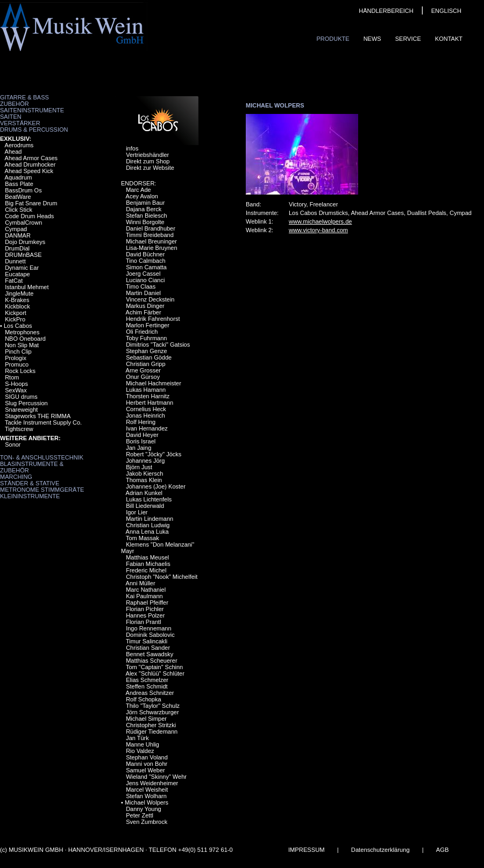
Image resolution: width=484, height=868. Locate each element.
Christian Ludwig (148, 525)
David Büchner (145, 254)
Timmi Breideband (150, 235)
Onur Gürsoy (143, 377)
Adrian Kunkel (144, 493)
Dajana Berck (144, 209)
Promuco (17, 364)
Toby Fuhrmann (146, 338)
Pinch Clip (18, 351)
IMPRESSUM (307, 850)
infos (132, 148)
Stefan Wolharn (146, 796)
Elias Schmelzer (147, 680)
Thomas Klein (144, 480)
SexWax (16, 390)
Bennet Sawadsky (150, 654)
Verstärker (20, 123)
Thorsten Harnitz (148, 396)
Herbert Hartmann (150, 403)
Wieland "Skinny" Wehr (156, 777)
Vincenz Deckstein (150, 299)
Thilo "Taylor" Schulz (153, 706)
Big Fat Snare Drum (31, 203)
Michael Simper (146, 719)
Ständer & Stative (30, 483)
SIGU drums (21, 397)
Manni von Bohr (147, 764)
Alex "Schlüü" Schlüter (155, 673)
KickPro (15, 319)
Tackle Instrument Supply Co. (43, 422)
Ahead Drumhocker (30, 164)
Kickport (16, 313)
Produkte (333, 39)
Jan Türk (137, 738)
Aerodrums (19, 145)
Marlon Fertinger (148, 325)
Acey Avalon (142, 196)
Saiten (11, 117)
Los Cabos (18, 326)
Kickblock (17, 306)
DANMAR (18, 235)
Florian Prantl (143, 622)
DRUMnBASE (23, 255)
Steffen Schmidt (147, 686)
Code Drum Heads (29, 216)
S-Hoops (16, 384)
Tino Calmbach (146, 261)
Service (408, 39)
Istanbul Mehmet (27, 287)
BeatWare (18, 197)
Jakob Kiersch (144, 474)
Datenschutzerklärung (380, 850)
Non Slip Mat (22, 345)
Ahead (13, 152)
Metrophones (22, 332)
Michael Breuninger (151, 241)
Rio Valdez (140, 751)
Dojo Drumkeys (25, 242)
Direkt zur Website (150, 168)
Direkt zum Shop (148, 161)
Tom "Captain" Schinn (154, 667)
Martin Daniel (143, 293)
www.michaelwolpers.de (320, 221)
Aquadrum (19, 177)
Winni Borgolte (145, 222)
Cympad (16, 229)
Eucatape (17, 274)
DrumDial (17, 248)
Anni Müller (141, 583)
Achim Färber (144, 312)
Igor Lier (137, 512)
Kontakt (449, 39)
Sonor (13, 444)
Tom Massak (143, 538)
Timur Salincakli (147, 641)
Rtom (12, 377)
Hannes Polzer (145, 615)
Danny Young (143, 809)
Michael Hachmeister (154, 383)
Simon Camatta (146, 267)
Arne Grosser (143, 370)
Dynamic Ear (22, 268)
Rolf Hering (141, 422)
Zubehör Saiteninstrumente (32, 107)
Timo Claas (141, 286)
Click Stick (19, 210)
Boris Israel (141, 441)
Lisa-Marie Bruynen (151, 248)
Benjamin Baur (145, 203)
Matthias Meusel (147, 557)
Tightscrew (19, 429)
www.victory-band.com (318, 230)
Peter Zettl (140, 815)
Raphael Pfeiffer (147, 602)
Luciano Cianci (145, 280)
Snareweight (21, 410)
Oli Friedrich (142, 332)
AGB (443, 850)
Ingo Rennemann (148, 628)
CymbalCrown (23, 223)
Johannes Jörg (145, 461)
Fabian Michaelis (148, 564)
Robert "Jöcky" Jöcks (154, 454)
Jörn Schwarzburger (152, 712)
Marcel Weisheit (147, 790)
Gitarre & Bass (24, 97)
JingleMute (19, 293)
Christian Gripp (145, 364)
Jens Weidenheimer (152, 783)
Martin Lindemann (150, 519)
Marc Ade (138, 190)
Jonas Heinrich (145, 415)
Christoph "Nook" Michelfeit (162, 577)
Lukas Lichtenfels (149, 499)
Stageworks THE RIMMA (38, 416)
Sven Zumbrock (147, 822)
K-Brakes (17, 300)
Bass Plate (19, 184)
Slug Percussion (26, 403)
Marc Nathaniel (146, 590)
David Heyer (142, 435)
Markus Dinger (145, 306)
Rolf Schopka (143, 699)
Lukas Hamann (146, 390)
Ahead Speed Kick (29, 171)
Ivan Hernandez (147, 428)
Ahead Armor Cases (31, 158)
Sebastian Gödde (149, 357)
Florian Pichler (145, 609)
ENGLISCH (446, 11)
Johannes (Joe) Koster (156, 486)
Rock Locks (20, 371)
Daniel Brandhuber (151, 228)
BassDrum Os (23, 190)
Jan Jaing (138, 448)
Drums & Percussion (34, 130)
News (372, 39)
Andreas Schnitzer (150, 693)
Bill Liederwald (145, 506)
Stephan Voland (147, 757)
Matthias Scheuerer (151, 661)
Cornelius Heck (146, 409)
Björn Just (139, 467)
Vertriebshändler (147, 155)
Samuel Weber (145, 770)
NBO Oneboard (25, 339)
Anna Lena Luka (147, 532)
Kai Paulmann (144, 596)
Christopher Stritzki (151, 725)
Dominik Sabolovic (150, 635)
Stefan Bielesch (146, 216)
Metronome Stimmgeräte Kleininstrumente (42, 493)
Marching (16, 477)
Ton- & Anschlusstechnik (42, 457)
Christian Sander (148, 648)
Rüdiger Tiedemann (152, 731)
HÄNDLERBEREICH (386, 11)
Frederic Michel (146, 570)
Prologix (16, 358)
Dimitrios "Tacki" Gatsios (158, 345)
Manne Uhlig (143, 744)
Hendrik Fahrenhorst (153, 319)
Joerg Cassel (143, 274)
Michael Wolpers (147, 802)
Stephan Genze (146, 351)
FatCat (14, 281)
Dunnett (15, 261)
